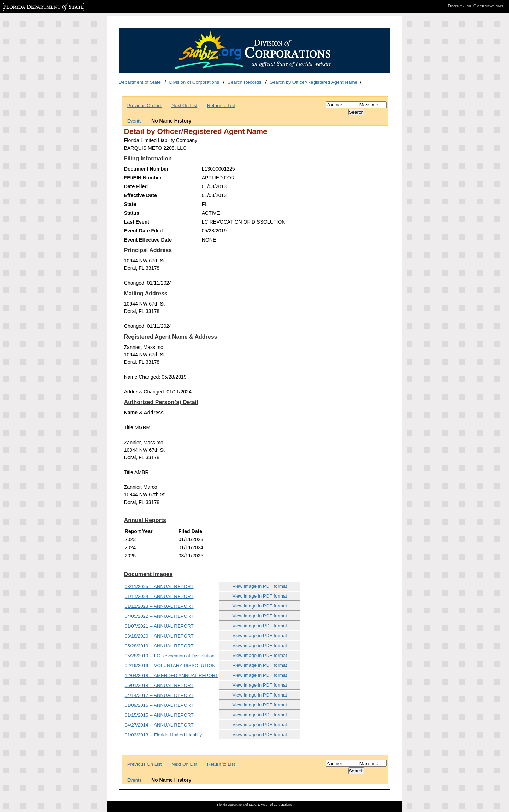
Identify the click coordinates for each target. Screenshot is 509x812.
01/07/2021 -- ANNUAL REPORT (159, 626)
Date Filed (136, 186)
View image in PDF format (260, 586)
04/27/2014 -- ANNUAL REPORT (159, 725)
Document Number (146, 169)
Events (134, 121)
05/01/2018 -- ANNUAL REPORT (159, 685)
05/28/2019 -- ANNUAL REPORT (159, 646)
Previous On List (145, 105)
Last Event (137, 222)
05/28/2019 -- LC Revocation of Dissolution (170, 656)
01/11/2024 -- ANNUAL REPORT (159, 596)
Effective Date (141, 195)
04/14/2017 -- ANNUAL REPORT (159, 695)
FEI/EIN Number (143, 178)
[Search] (356, 105)
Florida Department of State (32, 6)
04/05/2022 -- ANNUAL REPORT (159, 616)
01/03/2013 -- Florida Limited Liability (163, 735)
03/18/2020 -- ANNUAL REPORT (159, 636)
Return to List (221, 105)
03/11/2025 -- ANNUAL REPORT (159, 586)
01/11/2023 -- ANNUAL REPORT (159, 606)
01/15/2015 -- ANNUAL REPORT (159, 715)
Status (132, 213)
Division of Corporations (194, 82)
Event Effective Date (148, 240)
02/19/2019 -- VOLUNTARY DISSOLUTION (170, 666)
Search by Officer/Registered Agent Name (314, 82)
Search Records (245, 82)
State (130, 204)
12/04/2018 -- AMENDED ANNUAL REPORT (171, 675)
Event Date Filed (144, 231)
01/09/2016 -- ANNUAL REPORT (159, 705)
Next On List (184, 105)
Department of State (140, 82)
